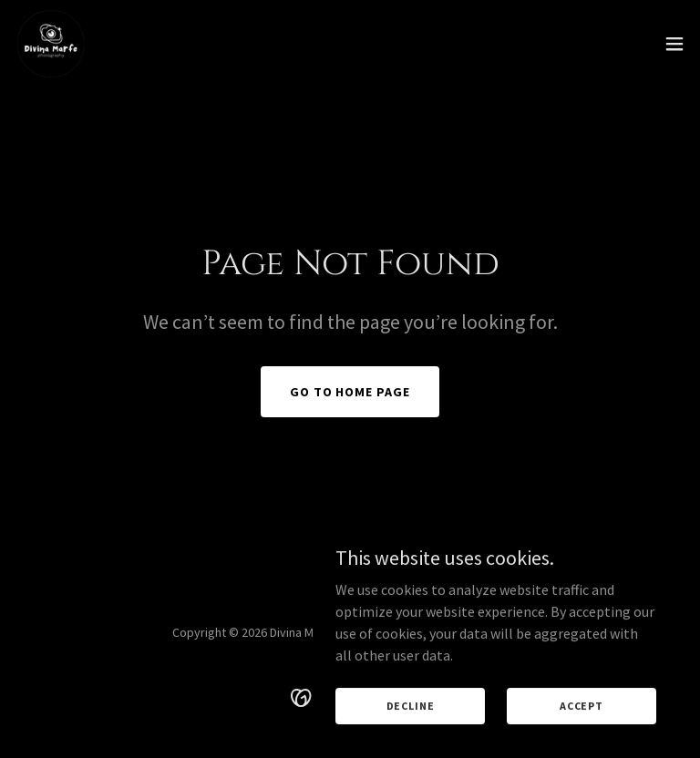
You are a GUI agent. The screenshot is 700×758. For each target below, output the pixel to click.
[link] (51, 44)
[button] (674, 44)
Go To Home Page (350, 392)
